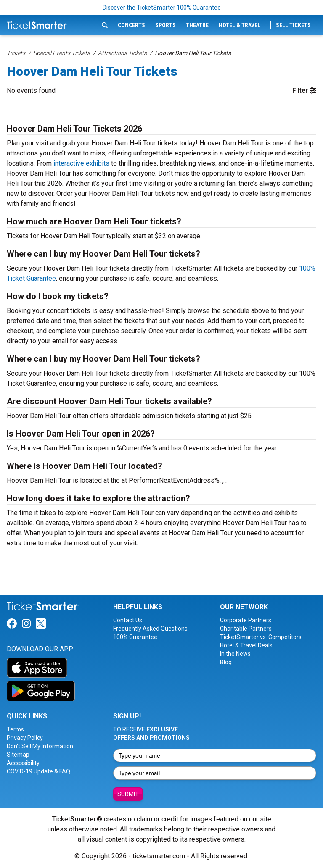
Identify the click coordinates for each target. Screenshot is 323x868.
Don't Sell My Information (40, 746)
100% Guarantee (135, 637)
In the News (235, 654)
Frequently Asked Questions (150, 629)
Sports (165, 25)
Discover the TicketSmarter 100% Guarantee (162, 8)
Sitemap (18, 755)
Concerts (131, 25)
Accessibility (23, 763)
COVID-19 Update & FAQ (38, 771)
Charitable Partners (246, 629)
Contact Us (128, 620)
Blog (226, 662)
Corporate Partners (246, 620)
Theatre (197, 25)
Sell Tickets (293, 25)
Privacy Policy (25, 738)
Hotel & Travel (240, 25)
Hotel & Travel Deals (246, 645)
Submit (128, 794)
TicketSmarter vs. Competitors (261, 637)
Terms (15, 729)
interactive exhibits (81, 163)
